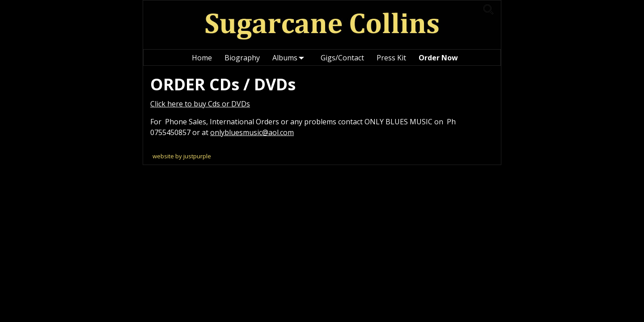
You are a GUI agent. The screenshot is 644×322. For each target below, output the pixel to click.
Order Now (438, 58)
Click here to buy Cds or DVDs (200, 104)
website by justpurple (182, 156)
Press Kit (391, 58)
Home (202, 58)
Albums (290, 57)
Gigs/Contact (342, 58)
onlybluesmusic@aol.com (252, 132)
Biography (242, 58)
